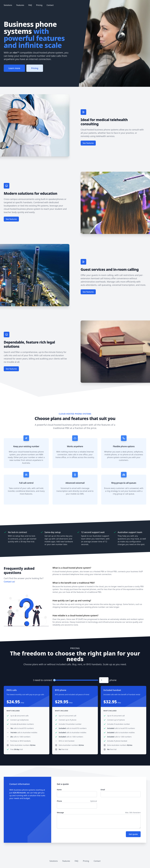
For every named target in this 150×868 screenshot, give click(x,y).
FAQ (30, 5)
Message (60, 812)
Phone (59, 801)
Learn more (14, 68)
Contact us (9, 582)
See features (88, 143)
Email (103, 790)
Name (59, 790)
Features (20, 5)
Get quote (133, 834)
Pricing (39, 5)
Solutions (8, 5)
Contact (50, 5)
